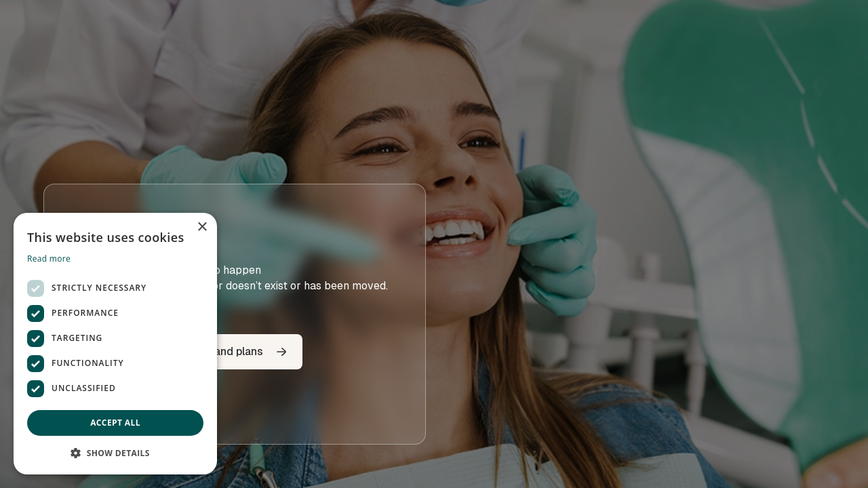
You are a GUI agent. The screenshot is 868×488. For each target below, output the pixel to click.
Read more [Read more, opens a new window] (49, 259)
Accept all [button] (115, 423)
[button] (115, 453)
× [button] (202, 227)
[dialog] (115, 344)
